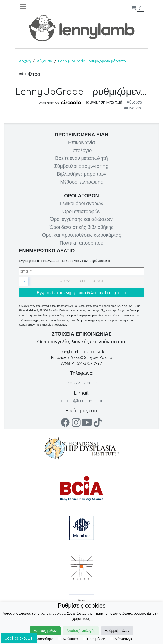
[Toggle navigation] (50, 7)
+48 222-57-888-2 (81, 383)
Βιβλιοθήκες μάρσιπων (81, 174)
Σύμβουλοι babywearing (81, 166)
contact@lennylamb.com (82, 401)
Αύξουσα (45, 61)
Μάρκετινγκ (121, 639)
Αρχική (25, 61)
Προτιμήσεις (94, 639)
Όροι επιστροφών (81, 211)
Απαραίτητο (42, 639)
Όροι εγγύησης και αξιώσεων (82, 219)
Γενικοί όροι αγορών (81, 203)
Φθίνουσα (133, 108)
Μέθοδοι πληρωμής (81, 182)
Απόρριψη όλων (117, 631)
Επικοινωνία (82, 142)
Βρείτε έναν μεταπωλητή (81, 158)
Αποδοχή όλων (45, 631)
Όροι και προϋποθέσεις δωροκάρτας (82, 235)
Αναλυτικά (68, 639)
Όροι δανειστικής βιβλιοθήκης (81, 227)
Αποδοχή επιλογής (81, 631)
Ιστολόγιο (82, 150)
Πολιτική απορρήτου (81, 243)
